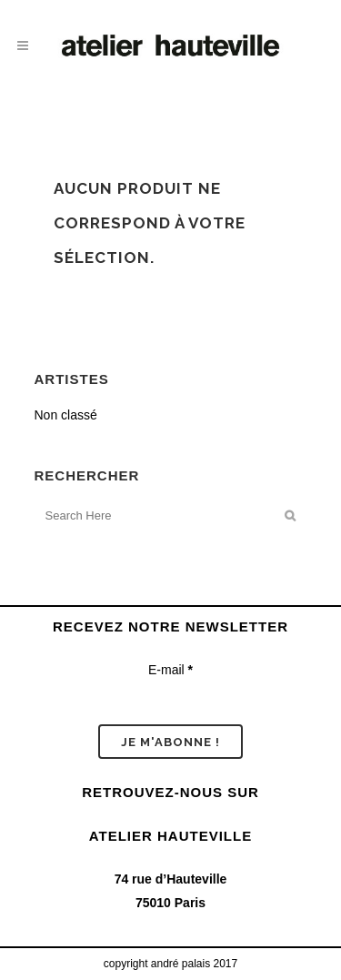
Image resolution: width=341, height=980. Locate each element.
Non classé (66, 415)
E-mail (170, 670)
